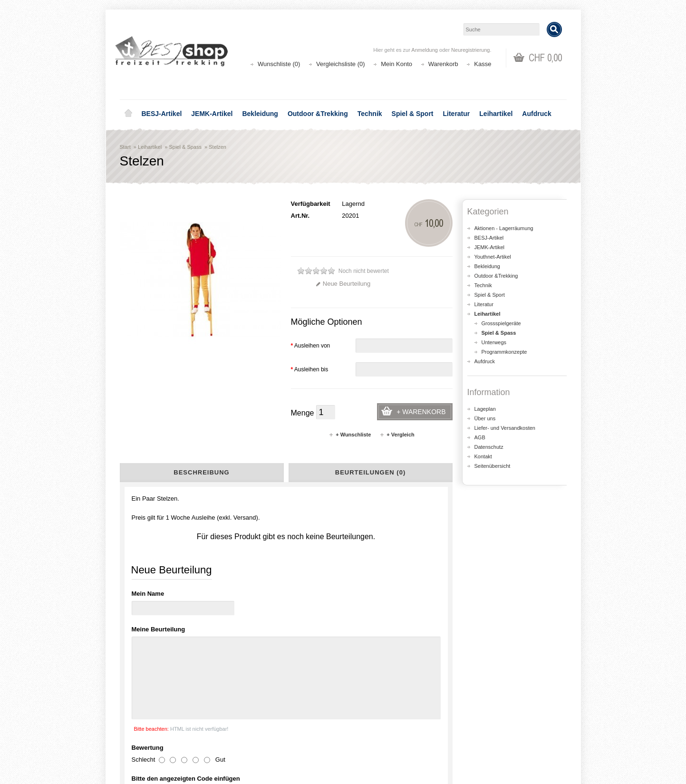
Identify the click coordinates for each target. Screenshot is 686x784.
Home (128, 114)
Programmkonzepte (504, 352)
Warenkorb (443, 64)
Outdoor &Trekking (318, 114)
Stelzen (217, 147)
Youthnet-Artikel (493, 257)
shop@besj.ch (310, 634)
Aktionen (253, 715)
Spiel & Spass (185, 147)
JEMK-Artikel (212, 114)
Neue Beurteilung (343, 284)
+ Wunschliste (350, 435)
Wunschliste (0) (279, 64)
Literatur (457, 114)
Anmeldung (425, 50)
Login (363, 715)
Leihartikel (496, 114)
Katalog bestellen (493, 724)
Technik (370, 114)
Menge (303, 413)
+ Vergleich (397, 435)
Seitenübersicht (493, 466)
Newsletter (370, 743)
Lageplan (485, 409)
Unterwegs (494, 342)
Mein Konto (396, 64)
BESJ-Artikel (162, 114)
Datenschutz (489, 447)
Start (125, 147)
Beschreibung (201, 472)
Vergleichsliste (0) (341, 64)
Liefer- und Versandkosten (505, 428)
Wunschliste (372, 734)
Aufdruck (536, 114)
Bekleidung (260, 114)
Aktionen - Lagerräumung (504, 228)
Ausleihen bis (310, 369)
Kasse (483, 64)
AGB (480, 437)
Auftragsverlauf (376, 724)
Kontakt (483, 456)
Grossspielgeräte (501, 323)
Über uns (485, 418)
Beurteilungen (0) (370, 472)
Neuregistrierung (470, 50)
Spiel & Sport (413, 114)
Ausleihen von (311, 346)
